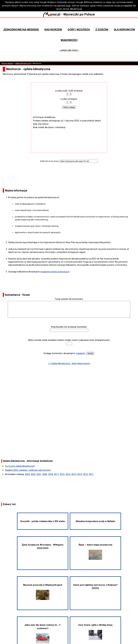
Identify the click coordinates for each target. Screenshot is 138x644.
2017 (56, 474)
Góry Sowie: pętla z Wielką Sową (95, 632)
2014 (74, 474)
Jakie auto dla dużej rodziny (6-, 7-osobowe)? (43, 634)
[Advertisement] (69, 138)
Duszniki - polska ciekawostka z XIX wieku (43, 521)
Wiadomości (69, 40)
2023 (33, 474)
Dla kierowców (124, 30)
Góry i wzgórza (79, 30)
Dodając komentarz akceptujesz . (65, 353)
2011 (91, 474)
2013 (80, 474)
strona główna (7, 63)
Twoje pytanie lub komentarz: (69, 299)
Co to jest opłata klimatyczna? (20, 466)
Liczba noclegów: (69, 99)
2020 (45, 474)
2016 (62, 474)
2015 (68, 474)
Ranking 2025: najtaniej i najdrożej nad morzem (28, 470)
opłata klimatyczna (23, 63)
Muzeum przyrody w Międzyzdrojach (43, 592)
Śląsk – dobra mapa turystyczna (95, 552)
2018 (51, 474)
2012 (85, 474)
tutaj (68, 6)
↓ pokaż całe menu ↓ (69, 50)
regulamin (80, 353)
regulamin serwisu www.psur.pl (55, 272)
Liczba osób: (62, 91)
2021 (39, 474)
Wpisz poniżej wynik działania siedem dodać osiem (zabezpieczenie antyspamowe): (69, 340)
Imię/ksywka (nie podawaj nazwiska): (69, 327)
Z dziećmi (102, 30)
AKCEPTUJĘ (76, 9)
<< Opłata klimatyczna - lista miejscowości (69, 363)
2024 (27, 474)
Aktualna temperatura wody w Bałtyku (95, 521)
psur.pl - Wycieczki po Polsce (69, 14)
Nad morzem (53, 30)
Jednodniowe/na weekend (21, 30)
